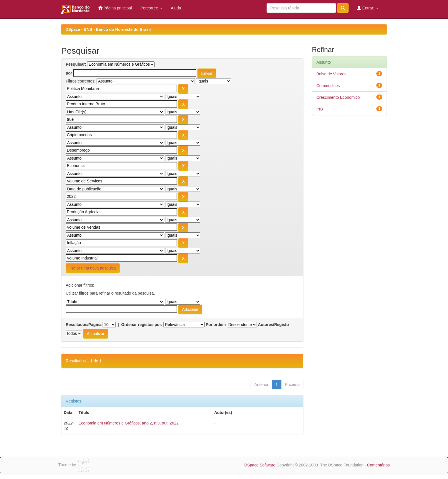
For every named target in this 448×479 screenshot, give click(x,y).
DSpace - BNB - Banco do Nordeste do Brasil (108, 29)
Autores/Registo (273, 325)
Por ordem (216, 325)
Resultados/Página (84, 325)
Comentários (378, 465)
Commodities (328, 86)
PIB (320, 109)
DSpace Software (260, 465)
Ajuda (176, 8)
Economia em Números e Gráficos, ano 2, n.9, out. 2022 (129, 423)
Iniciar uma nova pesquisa (93, 268)
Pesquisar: (76, 64)
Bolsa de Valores (332, 74)
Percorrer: (151, 8)
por (69, 73)
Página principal (115, 8)
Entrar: (368, 8)
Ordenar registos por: (142, 325)
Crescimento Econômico (338, 97)
